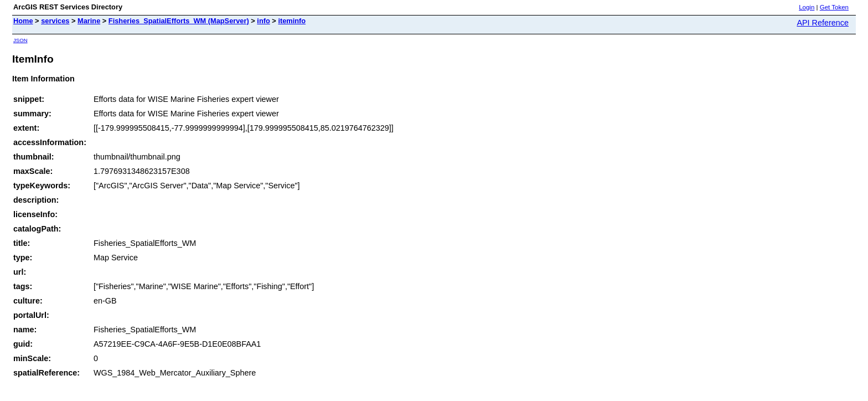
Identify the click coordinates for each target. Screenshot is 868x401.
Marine (89, 21)
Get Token (834, 7)
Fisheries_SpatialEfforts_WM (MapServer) (179, 21)
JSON (20, 40)
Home (23, 21)
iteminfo (292, 21)
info (263, 21)
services (55, 21)
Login (807, 7)
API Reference (823, 23)
